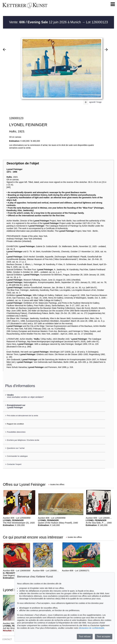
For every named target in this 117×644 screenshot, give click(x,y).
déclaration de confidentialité (91, 628)
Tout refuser (85, 637)
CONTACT (7, 639)
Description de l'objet (23, 163)
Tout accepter (104, 637)
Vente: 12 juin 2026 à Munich (45, 22)
